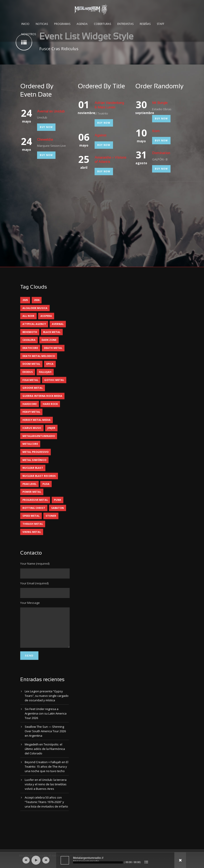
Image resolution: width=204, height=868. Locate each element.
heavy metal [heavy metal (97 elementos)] (31, 412)
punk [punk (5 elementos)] (58, 500)
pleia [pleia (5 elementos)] (46, 484)
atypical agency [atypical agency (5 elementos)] (34, 324)
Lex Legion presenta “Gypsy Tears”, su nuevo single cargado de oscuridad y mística (47, 702)
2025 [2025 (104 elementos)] (25, 300)
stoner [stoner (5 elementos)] (51, 516)
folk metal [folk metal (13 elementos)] (30, 380)
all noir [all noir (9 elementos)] (28, 316)
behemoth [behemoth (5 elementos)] (30, 332)
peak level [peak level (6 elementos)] (29, 484)
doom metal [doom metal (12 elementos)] (31, 364)
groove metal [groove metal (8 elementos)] (33, 388)
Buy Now (46, 127)
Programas (62, 24)
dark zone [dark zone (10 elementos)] (49, 340)
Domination (161, 153)
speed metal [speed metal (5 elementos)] (31, 516)
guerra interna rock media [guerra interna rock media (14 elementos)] (42, 396)
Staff (161, 24)
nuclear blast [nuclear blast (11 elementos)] (33, 468)
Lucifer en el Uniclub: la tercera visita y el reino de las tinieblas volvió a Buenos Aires (46, 791)
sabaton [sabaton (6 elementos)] (58, 508)
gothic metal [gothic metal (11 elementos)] (54, 380)
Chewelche (45, 140)
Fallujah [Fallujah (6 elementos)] (45, 372)
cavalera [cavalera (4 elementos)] (29, 340)
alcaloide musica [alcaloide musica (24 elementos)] (35, 308)
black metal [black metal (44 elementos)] (52, 332)
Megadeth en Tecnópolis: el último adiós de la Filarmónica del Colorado (45, 756)
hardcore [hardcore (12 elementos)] (30, 404)
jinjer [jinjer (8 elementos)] (51, 428)
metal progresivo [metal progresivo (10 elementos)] (35, 452)
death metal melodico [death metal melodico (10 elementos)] (39, 356)
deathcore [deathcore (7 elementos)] (30, 348)
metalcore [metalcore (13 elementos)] (30, 444)
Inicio (25, 24)
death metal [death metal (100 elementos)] (53, 348)
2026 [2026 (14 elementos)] (37, 300)
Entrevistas (125, 24)
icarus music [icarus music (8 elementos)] (32, 428)
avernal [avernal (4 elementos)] (58, 324)
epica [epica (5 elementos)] (50, 364)
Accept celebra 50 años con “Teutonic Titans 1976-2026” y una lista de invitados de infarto (46, 809)
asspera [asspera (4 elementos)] (46, 316)
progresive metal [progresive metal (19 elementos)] (35, 500)
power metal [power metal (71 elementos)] (32, 492)
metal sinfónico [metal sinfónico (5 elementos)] (34, 460)
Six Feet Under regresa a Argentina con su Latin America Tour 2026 (46, 720)
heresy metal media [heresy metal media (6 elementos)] (37, 420)
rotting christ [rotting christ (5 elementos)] (34, 508)
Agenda (82, 24)
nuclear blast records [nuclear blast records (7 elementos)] (39, 476)
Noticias (42, 24)
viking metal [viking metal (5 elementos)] (32, 532)
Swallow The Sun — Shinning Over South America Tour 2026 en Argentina (45, 738)
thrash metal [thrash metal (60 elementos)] (33, 524)
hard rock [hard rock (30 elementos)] (50, 404)
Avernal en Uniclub (51, 112)
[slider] (98, 862)
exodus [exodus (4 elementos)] (28, 372)
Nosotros (29, 34)
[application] (102, 860)
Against (101, 136)
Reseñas (145, 24)
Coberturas (102, 24)
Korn (156, 131)
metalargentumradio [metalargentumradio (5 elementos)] (39, 436)
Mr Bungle (160, 103)
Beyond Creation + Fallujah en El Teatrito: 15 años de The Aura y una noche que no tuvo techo (47, 773)
